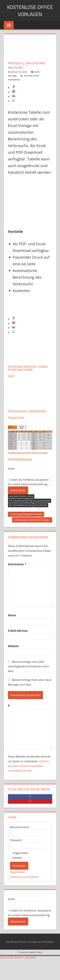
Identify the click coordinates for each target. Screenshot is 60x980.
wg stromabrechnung (20, 505)
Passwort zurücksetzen (24, 877)
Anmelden (19, 866)
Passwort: (16, 840)
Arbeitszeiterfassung (20, 459)
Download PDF (20, 302)
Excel (37, 72)
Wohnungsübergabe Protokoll (27, 515)
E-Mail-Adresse (18, 631)
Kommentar (17, 564)
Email (11, 469)
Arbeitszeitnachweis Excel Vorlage (30, 440)
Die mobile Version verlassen (18, 957)
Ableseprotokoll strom (21, 496)
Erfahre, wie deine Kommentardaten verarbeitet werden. (29, 766)
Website (13, 646)
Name (12, 615)
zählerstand (41, 505)
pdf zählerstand (17, 501)
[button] (14, 88)
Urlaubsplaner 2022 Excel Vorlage (31, 520)
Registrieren (18, 872)
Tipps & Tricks (16, 417)
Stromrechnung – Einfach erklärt (30, 398)
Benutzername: (20, 827)
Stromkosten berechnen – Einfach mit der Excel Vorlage (30, 355)
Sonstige (12, 76)
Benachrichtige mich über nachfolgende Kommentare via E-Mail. (29, 666)
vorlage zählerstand (39, 501)
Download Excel (21, 311)
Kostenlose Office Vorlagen (30, 11)
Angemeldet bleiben (21, 855)
